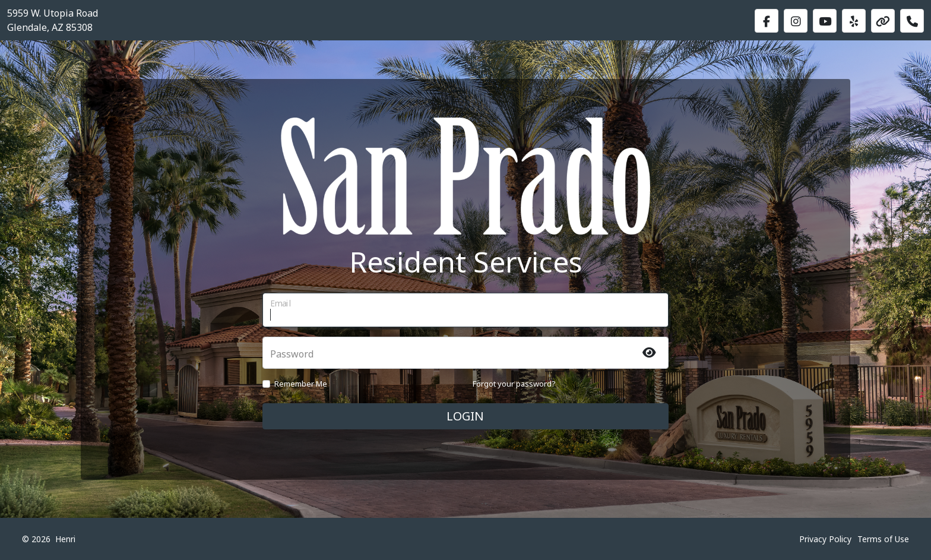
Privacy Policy (825, 539)
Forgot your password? (514, 384)
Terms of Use (883, 539)
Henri (65, 539)
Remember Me (301, 384)
